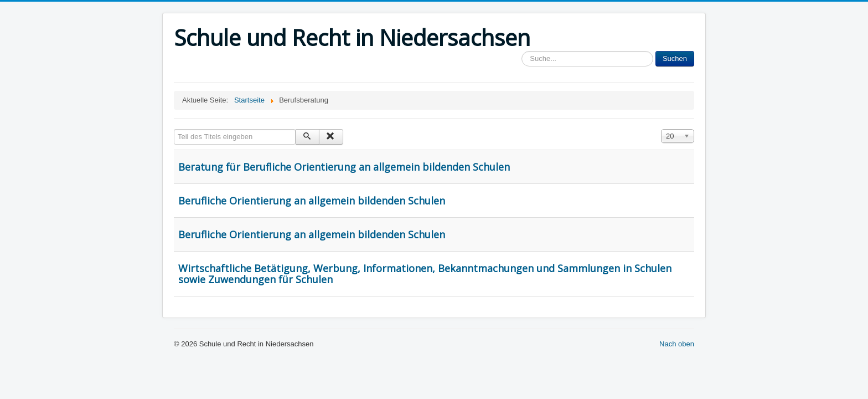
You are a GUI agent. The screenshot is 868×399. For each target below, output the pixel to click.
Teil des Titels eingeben (174, 129)
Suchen (675, 58)
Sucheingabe (522, 51)
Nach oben (677, 344)
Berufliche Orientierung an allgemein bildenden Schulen (312, 201)
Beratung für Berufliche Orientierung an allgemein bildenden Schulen (344, 167)
